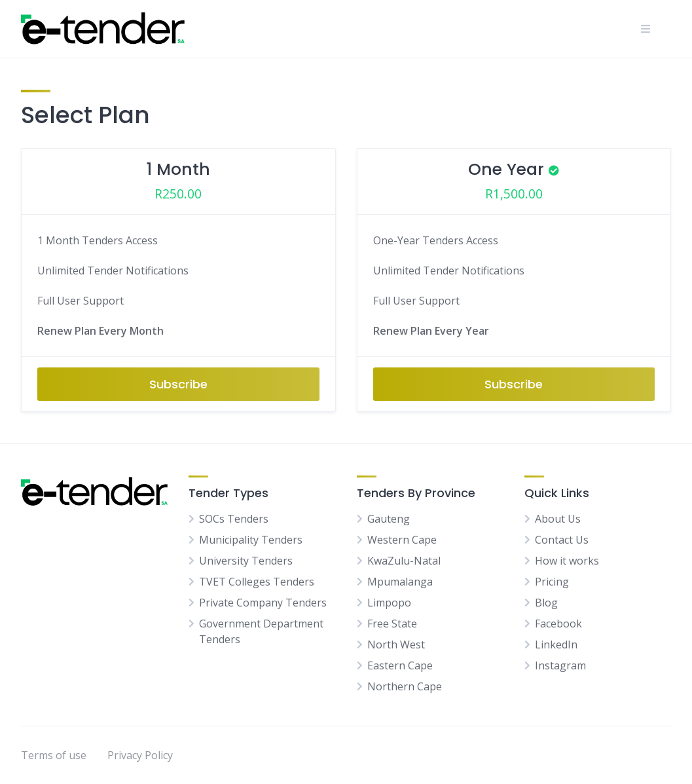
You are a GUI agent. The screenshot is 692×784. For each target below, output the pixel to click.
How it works (567, 561)
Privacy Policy (140, 755)
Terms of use (54, 755)
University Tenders (246, 561)
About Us (558, 519)
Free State (392, 624)
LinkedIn (556, 644)
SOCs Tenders (234, 519)
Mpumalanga (400, 582)
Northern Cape (405, 686)
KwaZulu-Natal (404, 561)
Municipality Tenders (251, 540)
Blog (546, 603)
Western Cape (402, 540)
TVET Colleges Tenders (257, 582)
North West (396, 644)
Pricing (552, 582)
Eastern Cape (400, 665)
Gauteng (389, 519)
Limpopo (389, 603)
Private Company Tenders (263, 603)
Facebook (558, 624)
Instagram (560, 665)
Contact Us (562, 540)
